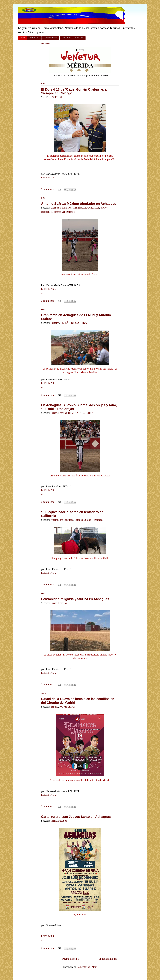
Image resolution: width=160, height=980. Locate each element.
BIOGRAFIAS (34, 38)
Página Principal (71, 959)
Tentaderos (98, 520)
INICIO (23, 38)
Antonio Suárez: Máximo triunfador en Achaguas (79, 204)
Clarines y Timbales (61, 208)
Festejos (55, 323)
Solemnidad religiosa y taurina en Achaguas (75, 599)
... (42, 181)
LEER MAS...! (49, 177)
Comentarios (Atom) (87, 967)
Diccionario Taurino (51, 38)
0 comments (47, 189)
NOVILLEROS (68, 707)
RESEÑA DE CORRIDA (86, 208)
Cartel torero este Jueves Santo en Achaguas (76, 817)
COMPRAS (79, 38)
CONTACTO (66, 38)
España (54, 707)
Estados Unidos (83, 520)
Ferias (54, 413)
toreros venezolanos (64, 212)
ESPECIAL (57, 97)
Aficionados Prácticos (62, 520)
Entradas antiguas (108, 959)
